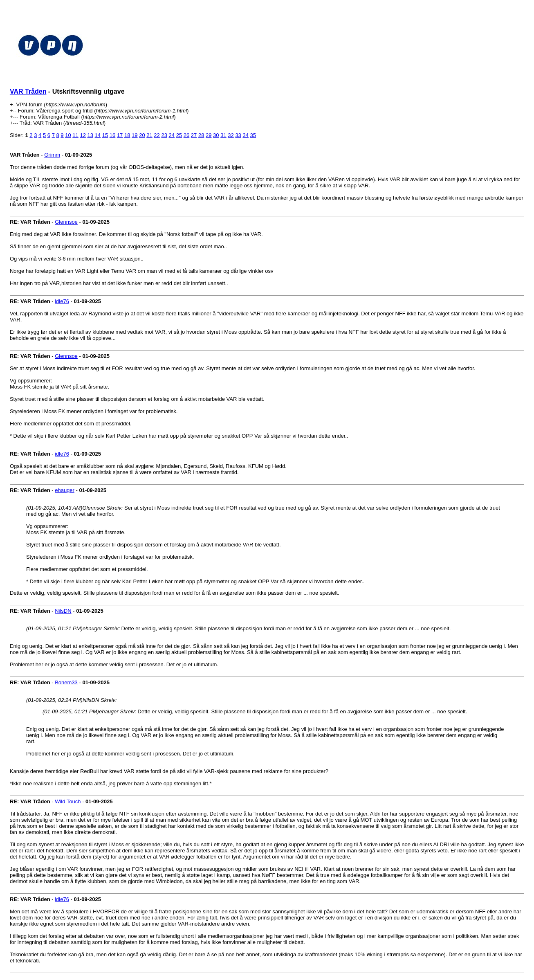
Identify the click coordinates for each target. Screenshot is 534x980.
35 (253, 135)
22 (157, 135)
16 (112, 135)
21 (149, 135)
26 (186, 135)
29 (209, 135)
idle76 (62, 301)
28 (201, 135)
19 (135, 135)
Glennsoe (66, 222)
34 (245, 135)
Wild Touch (68, 801)
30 (216, 135)
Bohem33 (66, 682)
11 (75, 135)
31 (223, 135)
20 (142, 135)
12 (83, 135)
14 (98, 135)
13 (90, 135)
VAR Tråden (28, 91)
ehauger (65, 490)
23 (164, 135)
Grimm (52, 155)
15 (105, 135)
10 (68, 135)
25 (179, 135)
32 (231, 135)
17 (120, 135)
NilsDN (63, 611)
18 (127, 135)
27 (194, 135)
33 (238, 135)
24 (172, 135)
